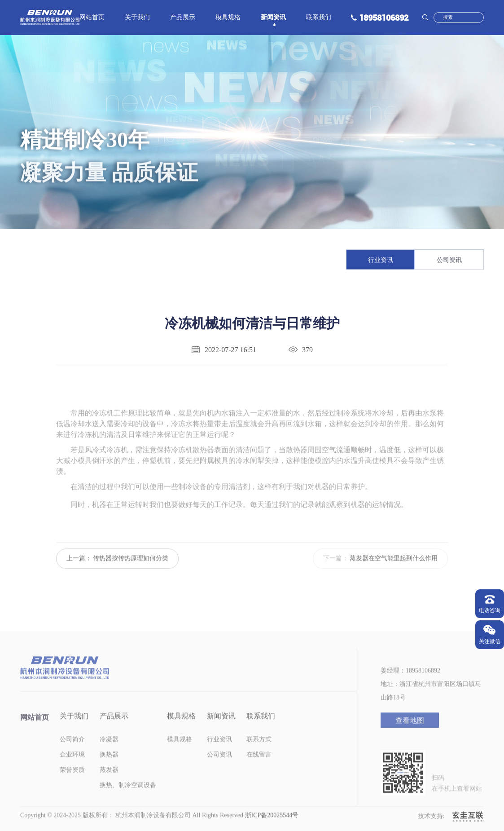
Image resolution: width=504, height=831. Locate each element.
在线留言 (259, 766)
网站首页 (92, 18)
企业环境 (72, 766)
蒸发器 (109, 781)
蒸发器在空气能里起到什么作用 (394, 569)
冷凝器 (109, 750)
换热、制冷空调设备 (128, 796)
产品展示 (183, 18)
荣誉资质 (72, 781)
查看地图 (410, 732)
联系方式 (259, 750)
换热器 (109, 766)
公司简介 (72, 750)
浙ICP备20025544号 (272, 826)
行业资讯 (381, 261)
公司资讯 (449, 261)
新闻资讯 (273, 18)
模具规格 (228, 18)
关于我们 (137, 18)
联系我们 (319, 18)
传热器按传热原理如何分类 (131, 569)
